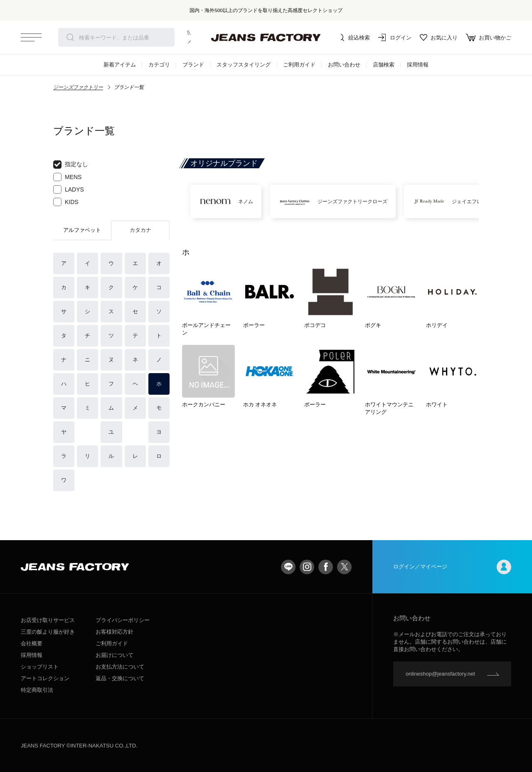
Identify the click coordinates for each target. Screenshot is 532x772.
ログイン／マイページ (452, 567)
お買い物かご (489, 37)
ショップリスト (40, 667)
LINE (288, 567)
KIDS (66, 202)
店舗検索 (384, 65)
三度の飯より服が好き (48, 632)
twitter (344, 567)
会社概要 (32, 643)
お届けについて (115, 655)
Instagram (307, 567)
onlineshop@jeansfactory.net (440, 674)
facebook (326, 567)
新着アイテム (120, 65)
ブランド (193, 65)
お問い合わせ (344, 65)
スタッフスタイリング (244, 65)
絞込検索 (353, 37)
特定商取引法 (37, 690)
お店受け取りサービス (48, 620)
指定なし (71, 165)
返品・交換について (120, 678)
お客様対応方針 (115, 632)
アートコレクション (45, 678)
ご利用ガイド (299, 65)
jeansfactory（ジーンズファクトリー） (266, 37)
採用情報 (418, 65)
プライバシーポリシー (123, 620)
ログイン (395, 37)
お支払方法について (120, 667)
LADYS (69, 189)
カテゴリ (159, 65)
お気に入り (439, 37)
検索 (70, 37)
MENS (67, 177)
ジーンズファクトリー (78, 87)
